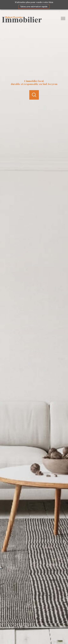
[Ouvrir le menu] (64, 18)
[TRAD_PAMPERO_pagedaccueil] (22, 22)
